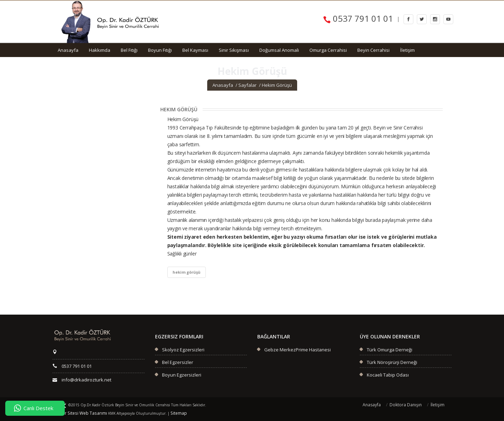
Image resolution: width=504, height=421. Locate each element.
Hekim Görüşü (277, 85)
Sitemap (166, 413)
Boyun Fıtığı (160, 50)
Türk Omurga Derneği (390, 350)
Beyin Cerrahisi (373, 50)
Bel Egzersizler (178, 362)
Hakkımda (100, 50)
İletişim (407, 50)
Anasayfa (68, 50)
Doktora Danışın (406, 405)
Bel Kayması (195, 50)
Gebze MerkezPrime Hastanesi (297, 350)
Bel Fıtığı (129, 50)
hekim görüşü (187, 272)
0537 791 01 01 (358, 18)
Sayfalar (247, 85)
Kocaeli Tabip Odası (388, 375)
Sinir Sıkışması (234, 50)
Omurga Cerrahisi (328, 50)
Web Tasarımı (85, 413)
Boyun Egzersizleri (182, 375)
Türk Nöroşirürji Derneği (392, 362)
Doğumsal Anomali (279, 50)
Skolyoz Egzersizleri (183, 350)
